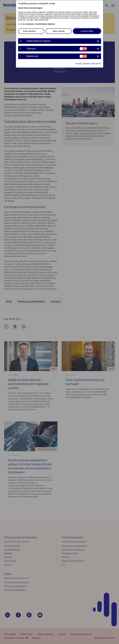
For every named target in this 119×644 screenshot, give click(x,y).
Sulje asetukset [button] (29, 31)
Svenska (33, 8)
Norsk (26, 8)
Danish (21, 8)
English (39, 8)
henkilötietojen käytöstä (45, 24)
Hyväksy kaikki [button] (87, 31)
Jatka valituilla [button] (59, 31)
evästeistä (29, 24)
